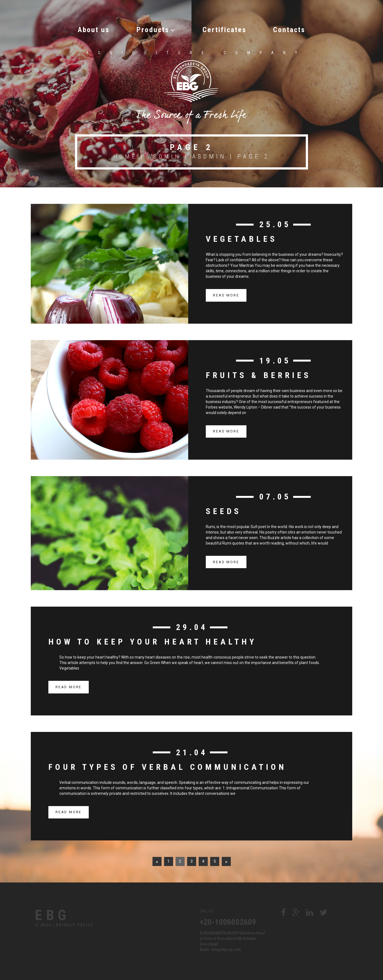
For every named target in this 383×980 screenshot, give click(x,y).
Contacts (303, 29)
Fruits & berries (258, 374)
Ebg (58, 915)
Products (151, 29)
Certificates (229, 29)
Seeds (224, 510)
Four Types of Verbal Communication (167, 765)
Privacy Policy (75, 926)
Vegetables (242, 238)
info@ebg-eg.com (226, 948)
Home (125, 155)
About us (80, 29)
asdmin (165, 155)
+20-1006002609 (228, 921)
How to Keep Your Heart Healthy (152, 640)
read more (226, 294)
